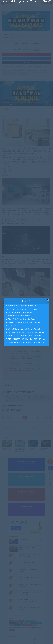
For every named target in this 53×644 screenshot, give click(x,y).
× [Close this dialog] (48, 300)
